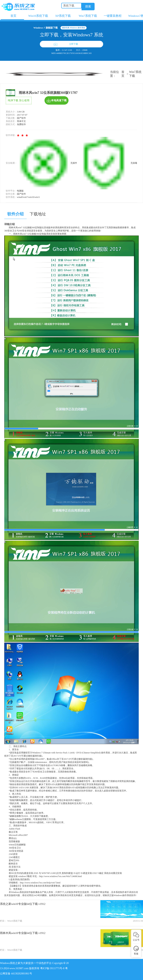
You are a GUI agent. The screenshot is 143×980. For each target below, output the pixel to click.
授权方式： (11, 124)
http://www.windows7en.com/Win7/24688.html (60, 876)
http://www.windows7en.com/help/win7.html (40, 883)
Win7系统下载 (135, 74)
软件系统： (11, 197)
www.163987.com (19, 968)
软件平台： (11, 191)
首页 (123, 74)
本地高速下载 (57, 100)
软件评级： (11, 135)
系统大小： (11, 112)
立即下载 (74, 44)
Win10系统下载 (15, 921)
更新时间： (11, 115)
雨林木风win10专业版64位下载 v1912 (23, 933)
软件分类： (11, 194)
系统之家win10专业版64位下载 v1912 (23, 904)
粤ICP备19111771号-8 (53, 968)
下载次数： (11, 118)
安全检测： (11, 163)
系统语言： (11, 121)
